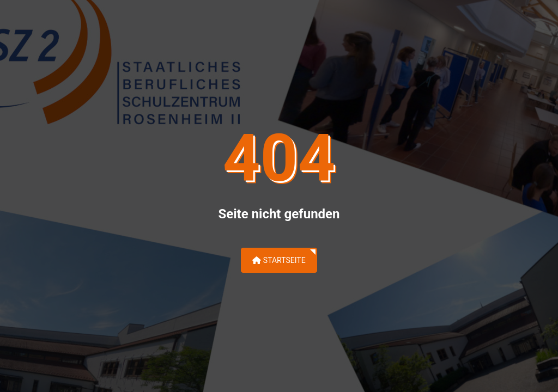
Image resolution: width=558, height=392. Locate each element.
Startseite (279, 260)
